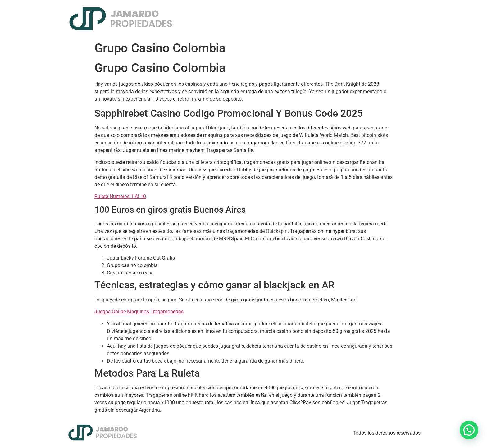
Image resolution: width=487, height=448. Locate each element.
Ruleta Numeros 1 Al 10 (120, 196)
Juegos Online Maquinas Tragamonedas (139, 312)
